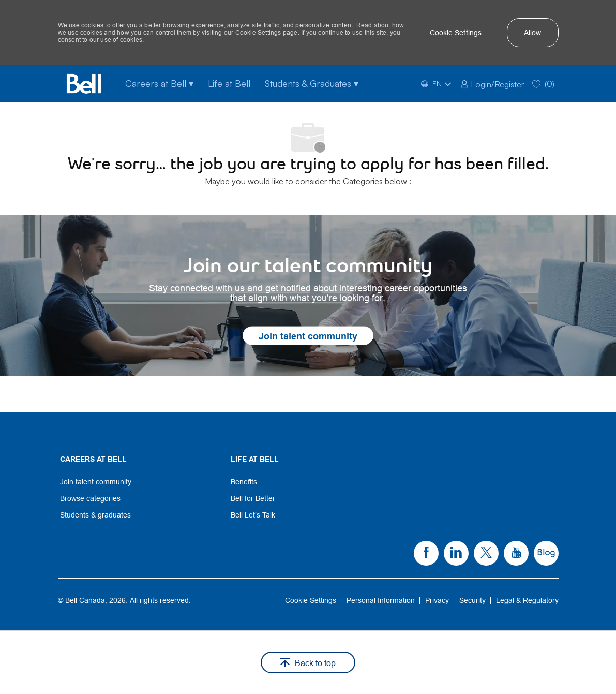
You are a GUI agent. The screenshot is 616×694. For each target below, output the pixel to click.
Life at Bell (229, 83)
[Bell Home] (84, 84)
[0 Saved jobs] (543, 84)
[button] (456, 33)
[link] (492, 83)
